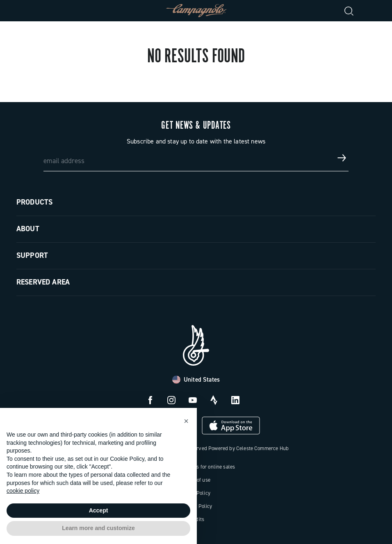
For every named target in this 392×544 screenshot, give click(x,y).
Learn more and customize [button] (98, 528)
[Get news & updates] (342, 158)
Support (32, 255)
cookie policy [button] (23, 491)
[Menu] (23, 11)
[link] (369, 11)
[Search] (349, 11)
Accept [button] (99, 510)
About (28, 229)
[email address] (196, 158)
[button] (186, 421)
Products (34, 202)
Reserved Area (43, 282)
